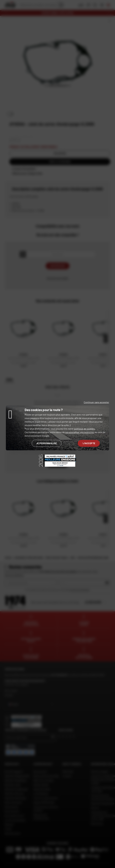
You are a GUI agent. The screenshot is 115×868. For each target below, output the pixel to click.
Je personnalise (47, 443)
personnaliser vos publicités (80, 432)
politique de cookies (84, 429)
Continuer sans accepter (96, 402)
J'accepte (89, 443)
